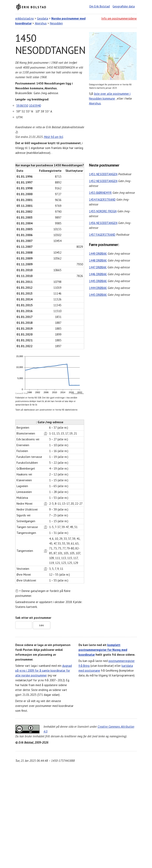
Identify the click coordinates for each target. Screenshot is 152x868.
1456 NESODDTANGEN (103, 223)
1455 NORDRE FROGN (103, 211)
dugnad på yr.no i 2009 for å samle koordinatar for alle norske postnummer (44, 671)
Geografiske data (124, 6)
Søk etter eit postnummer (33, 618)
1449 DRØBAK (98, 254)
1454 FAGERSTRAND (102, 200)
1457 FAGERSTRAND (102, 235)
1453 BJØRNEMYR (100, 193)
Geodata (43, 18)
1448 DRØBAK (98, 260)
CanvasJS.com (78, 393)
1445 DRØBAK (98, 281)
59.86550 (22, 106)
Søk (42, 625)
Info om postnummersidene (119, 18)
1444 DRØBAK (98, 288)
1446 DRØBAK (98, 274)
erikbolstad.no (25, 18)
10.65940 (35, 106)
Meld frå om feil (53, 137)
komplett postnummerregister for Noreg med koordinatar (103, 650)
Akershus (41, 23)
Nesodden (56, 23)
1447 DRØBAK (98, 267)
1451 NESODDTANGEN (103, 174)
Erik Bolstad (34, 7)
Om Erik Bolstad (99, 6)
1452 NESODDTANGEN (103, 181)
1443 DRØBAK (98, 295)
